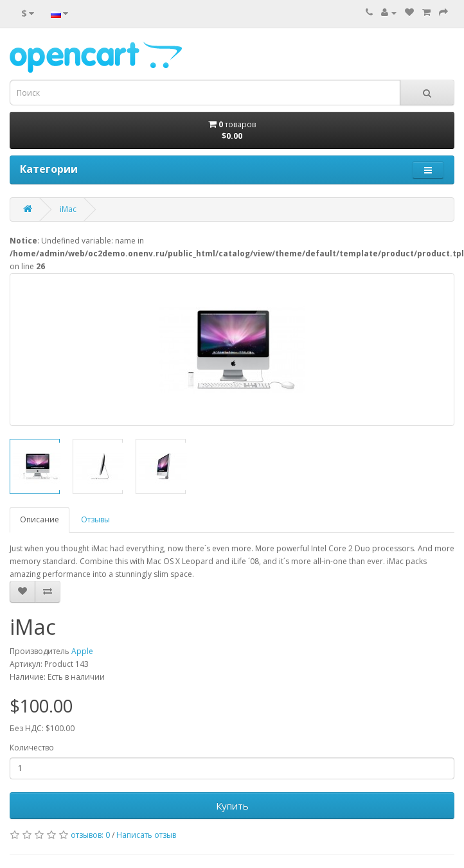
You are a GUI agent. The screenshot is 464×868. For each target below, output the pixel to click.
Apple (82, 651)
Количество (32, 748)
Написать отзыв (146, 835)
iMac (68, 209)
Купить (232, 806)
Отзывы (95, 519)
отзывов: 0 (90, 835)
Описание (40, 519)
